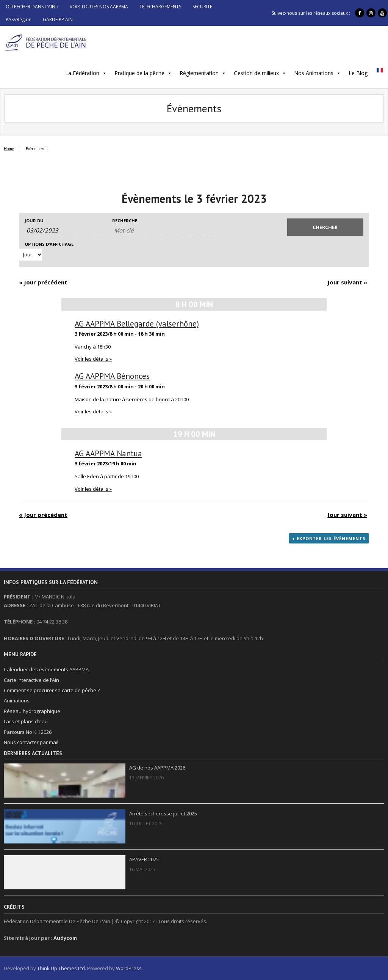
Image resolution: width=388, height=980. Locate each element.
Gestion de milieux (256, 73)
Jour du (34, 221)
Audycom (65, 938)
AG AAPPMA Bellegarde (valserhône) (137, 324)
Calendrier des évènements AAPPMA (46, 669)
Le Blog (358, 73)
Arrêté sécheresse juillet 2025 (163, 814)
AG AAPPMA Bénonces (112, 376)
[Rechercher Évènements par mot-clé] (165, 230)
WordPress (129, 968)
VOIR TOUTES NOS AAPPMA (99, 7)
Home (9, 149)
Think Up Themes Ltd (61, 968)
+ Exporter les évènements (329, 538)
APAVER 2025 (144, 859)
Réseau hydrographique (32, 711)
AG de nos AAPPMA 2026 (157, 768)
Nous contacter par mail (31, 742)
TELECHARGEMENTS (160, 7)
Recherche (125, 221)
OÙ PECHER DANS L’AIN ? (32, 7)
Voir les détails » (93, 359)
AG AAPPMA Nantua (108, 453)
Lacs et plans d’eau (26, 721)
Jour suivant (347, 282)
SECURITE (202, 7)
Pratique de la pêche (139, 73)
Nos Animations (314, 73)
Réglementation (199, 73)
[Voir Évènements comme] (31, 254)
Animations (17, 700)
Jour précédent (43, 282)
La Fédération (82, 73)
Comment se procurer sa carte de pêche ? (52, 690)
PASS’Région (19, 20)
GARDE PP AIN (58, 20)
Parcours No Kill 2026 (28, 732)
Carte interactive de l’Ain (31, 680)
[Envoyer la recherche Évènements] (325, 227)
